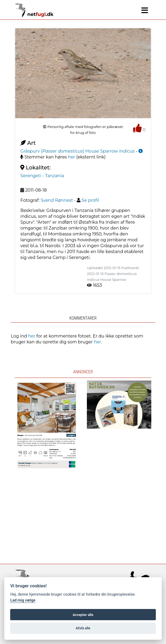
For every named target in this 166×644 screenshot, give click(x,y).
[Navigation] (145, 10)
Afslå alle (83, 628)
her (72, 157)
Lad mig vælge (23, 600)
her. (98, 342)
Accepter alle (83, 615)
